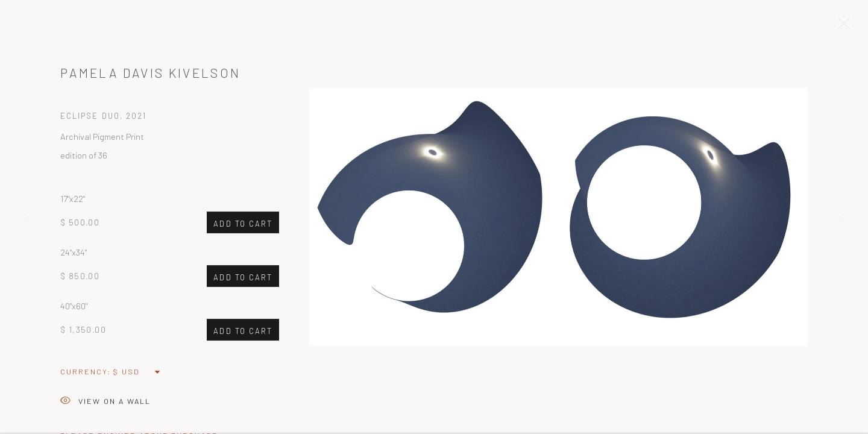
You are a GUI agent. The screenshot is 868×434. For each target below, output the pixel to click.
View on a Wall (105, 404)
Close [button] (841, 27)
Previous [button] (26, 217)
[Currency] (137, 374)
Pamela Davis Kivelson (151, 75)
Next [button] (842, 217)
